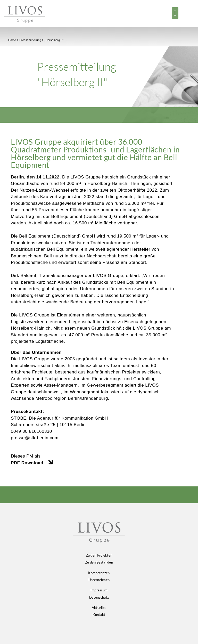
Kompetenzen (99, 573)
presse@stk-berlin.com (35, 438)
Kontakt (99, 615)
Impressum (99, 590)
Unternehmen (99, 580)
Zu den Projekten (99, 555)
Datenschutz (99, 597)
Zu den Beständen (99, 562)
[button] (175, 13)
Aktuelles (99, 608)
